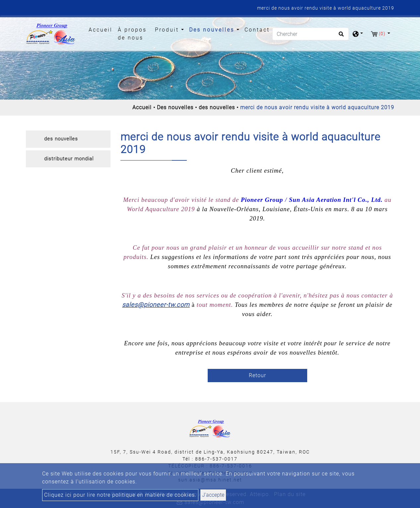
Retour (257, 375)
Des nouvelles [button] (213, 30)
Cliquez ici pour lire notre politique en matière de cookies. (120, 495)
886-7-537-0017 (216, 459)
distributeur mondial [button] (69, 159)
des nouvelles (217, 107)
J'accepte (213, 495)
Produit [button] (168, 30)
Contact (257, 30)
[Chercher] (311, 34)
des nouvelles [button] (61, 139)
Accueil (102, 29)
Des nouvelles (175, 107)
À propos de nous (132, 34)
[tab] (68, 139)
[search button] (340, 36)
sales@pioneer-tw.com (156, 305)
